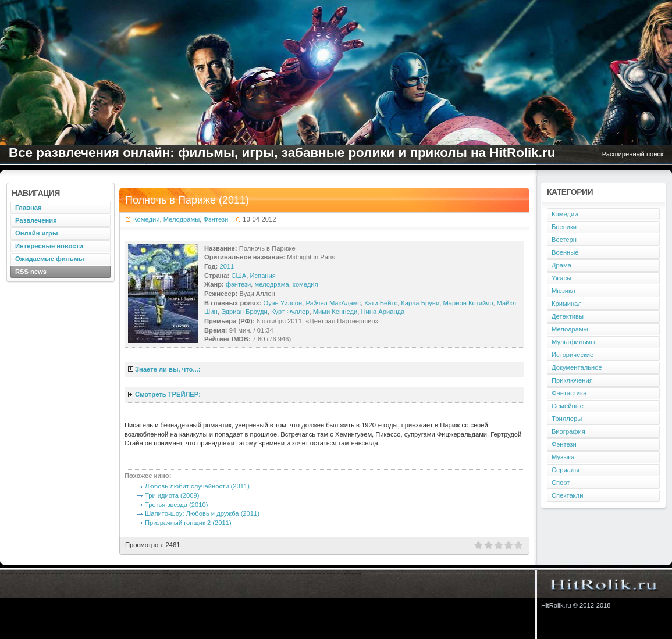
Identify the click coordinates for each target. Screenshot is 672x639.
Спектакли (567, 495)
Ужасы (561, 278)
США (239, 276)
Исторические (573, 355)
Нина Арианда (383, 312)
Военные (565, 252)
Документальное (577, 367)
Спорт (561, 483)
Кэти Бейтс (381, 303)
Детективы (568, 316)
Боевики (564, 227)
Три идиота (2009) (172, 495)
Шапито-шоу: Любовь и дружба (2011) (202, 513)
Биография (568, 431)
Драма (561, 265)
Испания (262, 276)
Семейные (568, 406)
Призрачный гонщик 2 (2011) (188, 523)
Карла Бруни (420, 303)
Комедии (146, 219)
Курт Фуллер (290, 312)
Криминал (567, 304)
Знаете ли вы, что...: (168, 369)
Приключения (572, 380)
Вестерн (564, 240)
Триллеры (567, 419)
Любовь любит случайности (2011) (197, 486)
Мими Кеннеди (335, 312)
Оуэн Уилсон (283, 303)
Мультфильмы (573, 342)
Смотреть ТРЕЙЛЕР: (168, 394)
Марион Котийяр (468, 303)
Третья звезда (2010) (176, 505)
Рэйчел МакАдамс (333, 303)
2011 (227, 266)
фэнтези (238, 284)
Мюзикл (563, 291)
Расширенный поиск (633, 154)
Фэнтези (216, 219)
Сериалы (566, 470)
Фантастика (569, 393)
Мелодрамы (182, 219)
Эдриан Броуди (244, 312)
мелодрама (272, 284)
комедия (305, 284)
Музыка (563, 457)
